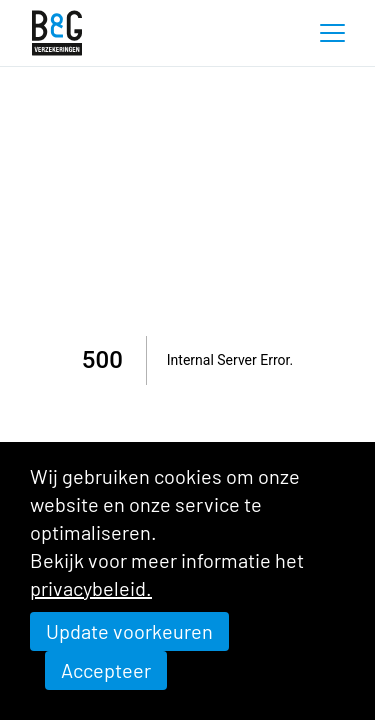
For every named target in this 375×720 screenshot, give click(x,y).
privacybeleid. (91, 588)
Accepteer (106, 670)
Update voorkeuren (129, 631)
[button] (332, 33)
